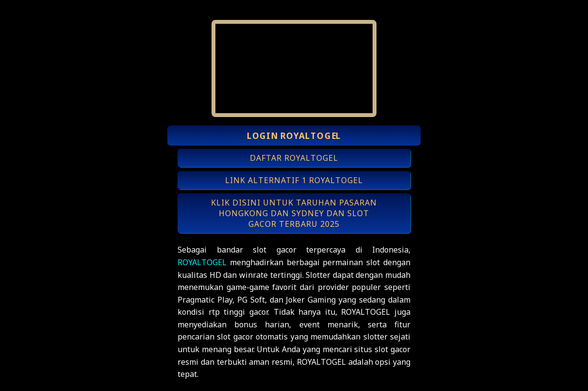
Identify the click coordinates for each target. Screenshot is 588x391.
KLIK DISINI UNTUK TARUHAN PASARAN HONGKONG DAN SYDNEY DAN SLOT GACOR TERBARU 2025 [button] (294, 213)
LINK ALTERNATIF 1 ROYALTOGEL (294, 180)
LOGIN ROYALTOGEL (294, 136)
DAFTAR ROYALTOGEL (294, 158)
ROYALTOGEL (202, 262)
